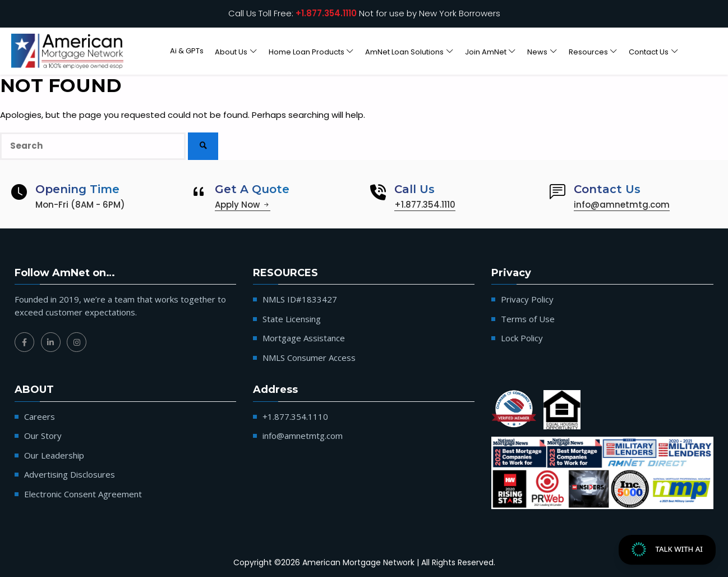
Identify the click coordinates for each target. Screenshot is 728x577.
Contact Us (649, 51)
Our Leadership (54, 455)
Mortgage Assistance (304, 338)
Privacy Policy (527, 299)
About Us (231, 51)
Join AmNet (486, 51)
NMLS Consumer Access (309, 358)
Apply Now (243, 205)
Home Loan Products (307, 51)
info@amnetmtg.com (622, 205)
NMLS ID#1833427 (300, 299)
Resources (588, 51)
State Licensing (292, 319)
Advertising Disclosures (70, 474)
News (537, 51)
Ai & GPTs (187, 51)
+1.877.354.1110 (326, 13)
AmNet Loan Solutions (404, 51)
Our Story (43, 436)
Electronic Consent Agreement (83, 494)
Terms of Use (528, 319)
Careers (40, 416)
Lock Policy (522, 338)
